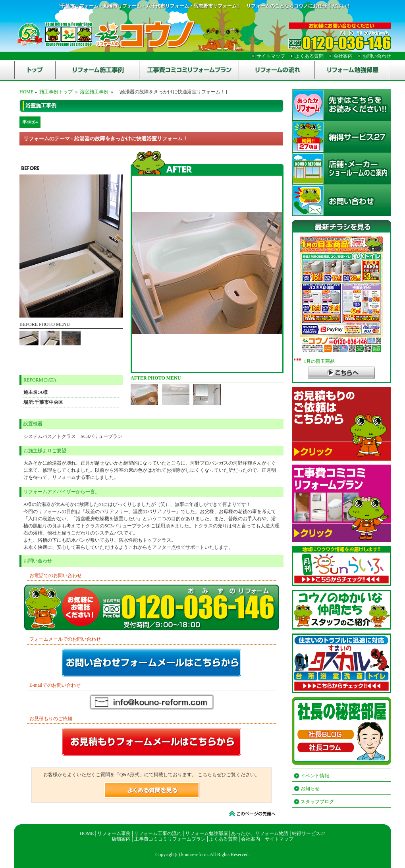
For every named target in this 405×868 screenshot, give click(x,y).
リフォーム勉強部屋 (206, 833)
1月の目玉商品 (314, 361)
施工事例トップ (56, 92)
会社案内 (251, 839)
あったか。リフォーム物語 (260, 833)
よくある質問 (223, 839)
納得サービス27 (309, 833)
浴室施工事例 (94, 92)
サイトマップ (279, 839)
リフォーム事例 (114, 833)
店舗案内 (121, 839)
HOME (26, 92)
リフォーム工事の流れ (158, 833)
